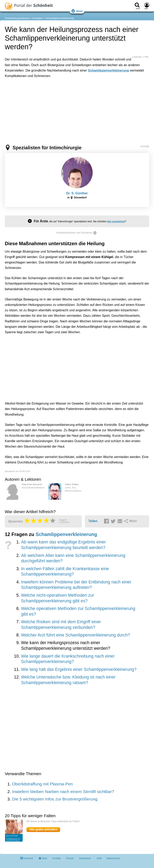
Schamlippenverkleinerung (60, 18)
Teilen (93, 521)
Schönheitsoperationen (17, 18)
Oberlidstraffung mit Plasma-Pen (42, 784)
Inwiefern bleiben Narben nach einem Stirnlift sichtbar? (63, 792)
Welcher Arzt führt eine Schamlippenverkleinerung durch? (75, 635)
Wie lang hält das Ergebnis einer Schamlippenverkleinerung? (79, 669)
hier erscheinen (116, 221)
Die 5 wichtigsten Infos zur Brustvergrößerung (55, 799)
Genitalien (37, 18)
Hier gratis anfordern (43, 829)
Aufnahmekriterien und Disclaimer (76, 233)
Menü (77, 11)
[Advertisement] (67, 99)
